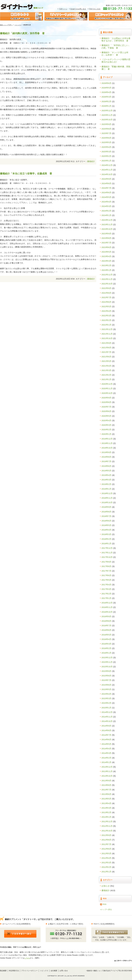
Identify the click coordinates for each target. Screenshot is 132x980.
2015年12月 (107, 657)
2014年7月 (106, 735)
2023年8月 (106, 238)
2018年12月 (107, 493)
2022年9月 (106, 288)
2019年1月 (106, 489)
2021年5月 (106, 361)
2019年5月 (106, 471)
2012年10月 (107, 831)
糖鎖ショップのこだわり (110, 16)
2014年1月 (106, 762)
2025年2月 (106, 156)
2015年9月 (106, 671)
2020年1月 (106, 434)
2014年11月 (107, 717)
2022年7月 (106, 297)
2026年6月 (106, 83)
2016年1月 (106, 653)
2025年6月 (106, 138)
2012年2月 (106, 867)
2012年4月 (106, 858)
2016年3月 (106, 644)
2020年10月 (107, 393)
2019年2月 (106, 484)
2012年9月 (106, 835)
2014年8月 (106, 730)
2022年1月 (106, 325)
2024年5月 (106, 197)
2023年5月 (106, 252)
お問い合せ (64, 971)
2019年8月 (106, 457)
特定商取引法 (14, 971)
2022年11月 (107, 279)
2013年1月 (106, 817)
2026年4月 (106, 92)
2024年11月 (107, 170)
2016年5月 (106, 635)
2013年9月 (106, 781)
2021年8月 (106, 348)
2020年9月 (106, 398)
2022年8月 (106, 293)
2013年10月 (107, 776)
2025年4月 (106, 147)
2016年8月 (106, 621)
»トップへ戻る (106, 909)
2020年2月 (106, 430)
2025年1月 (106, 161)
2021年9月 (106, 343)
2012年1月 (106, 872)
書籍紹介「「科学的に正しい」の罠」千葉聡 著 (116, 46)
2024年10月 (107, 174)
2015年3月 (106, 698)
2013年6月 (106, 794)
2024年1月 (106, 215)
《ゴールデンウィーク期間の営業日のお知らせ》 (116, 61)
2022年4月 (106, 311)
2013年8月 (106, 785)
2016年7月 (106, 625)
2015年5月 (106, 689)
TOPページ (63, 9)
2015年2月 (106, 703)
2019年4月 (106, 475)
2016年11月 (107, 607)
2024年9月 (106, 179)
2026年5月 (106, 88)
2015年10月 (107, 667)
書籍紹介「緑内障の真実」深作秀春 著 (24, 33)
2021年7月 (106, 352)
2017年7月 (106, 571)
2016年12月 (107, 603)
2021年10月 (107, 338)
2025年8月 (106, 129)
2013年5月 (106, 799)
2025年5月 (106, 142)
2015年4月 (106, 694)
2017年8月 (106, 566)
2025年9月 (106, 124)
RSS (105, 904)
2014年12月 (107, 712)
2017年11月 (107, 553)
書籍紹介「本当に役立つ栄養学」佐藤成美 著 (26, 174)
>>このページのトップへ (123, 961)
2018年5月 (106, 525)
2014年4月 (106, 749)
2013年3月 (106, 808)
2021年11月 (107, 334)
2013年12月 (107, 767)
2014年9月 (106, 726)
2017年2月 (106, 594)
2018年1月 (106, 543)
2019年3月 (106, 480)
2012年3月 (106, 863)
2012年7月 (106, 844)
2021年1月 (106, 379)
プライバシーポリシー (29, 971)
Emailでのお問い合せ (78, 9)
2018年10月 (107, 502)
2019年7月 (106, 461)
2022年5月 (106, 306)
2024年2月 (106, 211)
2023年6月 (106, 247)
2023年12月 (107, 220)
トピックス (18, 25)
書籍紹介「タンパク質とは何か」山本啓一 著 (115, 54)
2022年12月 (107, 275)
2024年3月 (106, 206)
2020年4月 (106, 420)
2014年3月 (106, 753)
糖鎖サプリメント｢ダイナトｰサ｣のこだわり (66, 16)
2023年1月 (106, 270)
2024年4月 (106, 202)
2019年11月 (107, 443)
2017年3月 (106, 589)
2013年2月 (106, 812)
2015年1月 (106, 708)
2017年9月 (106, 562)
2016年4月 (106, 639)
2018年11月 (107, 498)
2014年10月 (107, 721)
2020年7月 (106, 407)
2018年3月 (106, 534)
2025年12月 (107, 110)
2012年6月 (106, 849)
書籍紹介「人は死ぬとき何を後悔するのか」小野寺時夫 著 (116, 39)
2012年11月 (107, 826)
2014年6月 (106, 739)
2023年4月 (106, 256)
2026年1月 (106, 106)
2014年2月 (106, 758)
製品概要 (3, 971)
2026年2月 (106, 101)
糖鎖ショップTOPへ (6, 25)
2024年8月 (106, 183)
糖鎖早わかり (22, 16)
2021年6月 (106, 357)
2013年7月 (106, 790)
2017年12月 (107, 548)
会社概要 (54, 971)
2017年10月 (107, 557)
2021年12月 (107, 329)
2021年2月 (106, 375)
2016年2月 (106, 648)
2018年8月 (106, 512)
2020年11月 (107, 388)
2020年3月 (106, 425)
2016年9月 (106, 616)
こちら (27, 958)
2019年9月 (106, 452)
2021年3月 (106, 370)
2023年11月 (107, 224)
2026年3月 (106, 97)
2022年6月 (106, 302)
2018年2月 (106, 539)
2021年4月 (106, 366)
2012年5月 (106, 853)
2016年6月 (106, 630)
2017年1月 (106, 598)
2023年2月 (106, 265)
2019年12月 (107, 439)
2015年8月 (106, 676)
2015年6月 (106, 685)
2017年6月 (106, 575)
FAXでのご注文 (95, 9)
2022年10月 (107, 284)
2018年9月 (106, 507)
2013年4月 (106, 803)
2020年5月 (106, 416)
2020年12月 (107, 384)
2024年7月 (106, 188)
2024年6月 (106, 192)
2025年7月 (106, 133)
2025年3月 (106, 152)
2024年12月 (107, 165)
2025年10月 (107, 120)
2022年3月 (106, 316)
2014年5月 (106, 744)
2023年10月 (107, 229)
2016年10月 (107, 612)
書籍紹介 (91, 161)
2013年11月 (107, 771)
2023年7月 (106, 243)
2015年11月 (107, 662)
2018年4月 (106, 530)
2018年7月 (106, 516)
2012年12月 (107, 821)
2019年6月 (106, 466)
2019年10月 (107, 448)
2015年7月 (106, 680)
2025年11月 (107, 115)
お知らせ (106, 886)
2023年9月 (106, 234)
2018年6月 (106, 521)
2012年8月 (106, 840)
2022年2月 (106, 320)
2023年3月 (106, 261)
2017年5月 (106, 580)
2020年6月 (106, 411)
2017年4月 (106, 585)
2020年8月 (106, 402)
